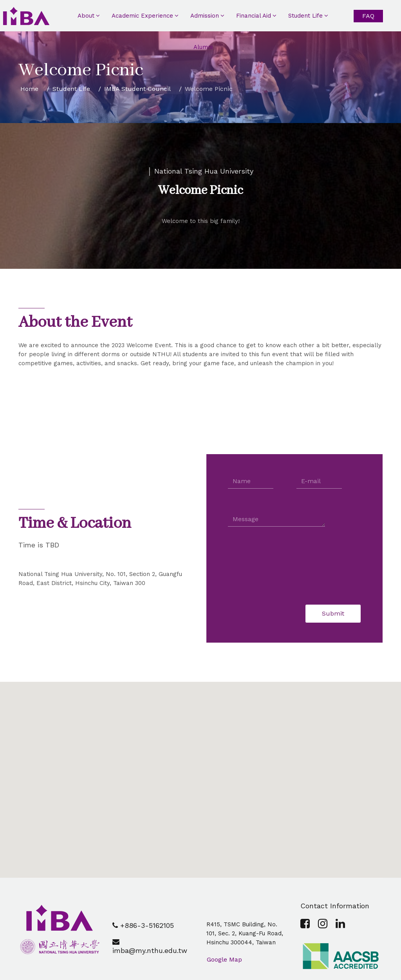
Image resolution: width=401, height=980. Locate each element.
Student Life (305, 16)
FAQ (368, 16)
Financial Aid (254, 16)
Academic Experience (142, 16)
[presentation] (287, 565)
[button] (200, 773)
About (86, 16)
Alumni (203, 47)
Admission (205, 16)
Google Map (224, 959)
